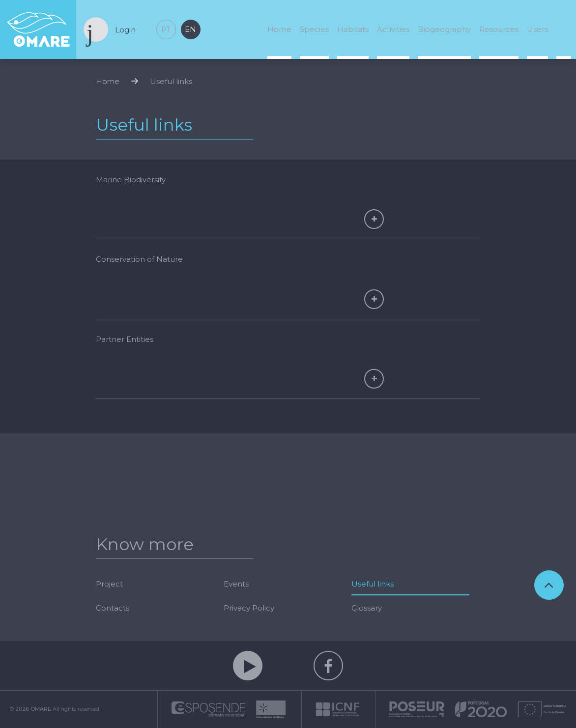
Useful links (171, 81)
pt (166, 29)
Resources (499, 29)
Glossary (367, 608)
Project (109, 584)
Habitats (353, 29)
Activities (393, 29)
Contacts (113, 608)
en (190, 29)
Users (537, 29)
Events (236, 584)
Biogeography (444, 29)
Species (314, 29)
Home (279, 29)
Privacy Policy (249, 608)
